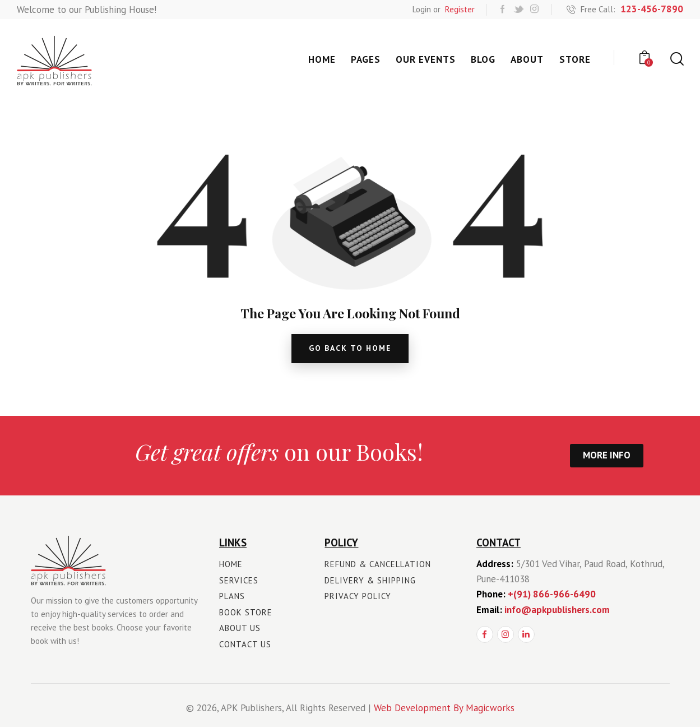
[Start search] (676, 59)
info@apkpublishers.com (557, 611)
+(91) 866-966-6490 (552, 595)
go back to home (350, 349)
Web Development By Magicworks (444, 709)
